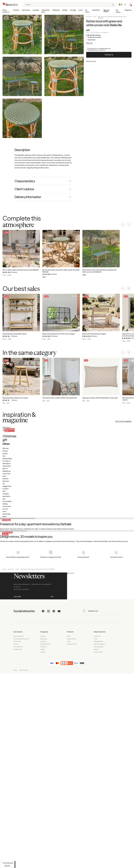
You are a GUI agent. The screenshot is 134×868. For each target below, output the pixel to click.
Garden (65, 10)
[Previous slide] (123, 225)
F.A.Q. (96, 833)
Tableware (56, 10)
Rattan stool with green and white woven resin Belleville (112, 17)
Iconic (81, 10)
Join (52, 782)
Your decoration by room (21, 833)
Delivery (96, 844)
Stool (95, 17)
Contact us (109, 55)
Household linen (46, 11)
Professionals (18, 844)
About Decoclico (19, 831)
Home (4, 746)
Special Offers (106, 11)
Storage (73, 10)
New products (71, 833)
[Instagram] (49, 807)
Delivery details (98, 836)
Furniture (16, 10)
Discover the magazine (123, 421)
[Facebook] (43, 807)
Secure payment (99, 841)
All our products (6, 11)
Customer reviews (99, 839)
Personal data (24, 865)
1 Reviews (98, 35)
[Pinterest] (54, 807)
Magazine (128, 10)
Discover (89, 43)
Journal (16, 839)
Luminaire (36, 10)
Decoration (26, 10)
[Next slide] (129, 225)
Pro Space (118, 11)
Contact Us (97, 831)
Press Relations (18, 841)
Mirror (69, 831)
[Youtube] (59, 807)
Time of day (17, 836)
